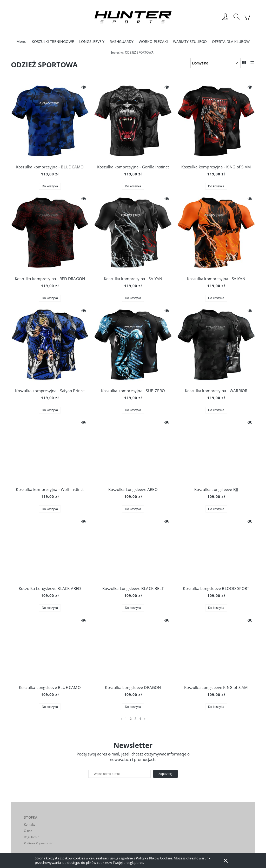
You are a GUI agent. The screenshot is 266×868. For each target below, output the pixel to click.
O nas (28, 831)
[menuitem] (21, 41)
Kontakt (29, 824)
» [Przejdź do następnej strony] (145, 719)
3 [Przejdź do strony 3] (135, 719)
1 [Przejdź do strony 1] (126, 719)
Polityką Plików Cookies (154, 858)
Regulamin (32, 837)
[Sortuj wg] (215, 63)
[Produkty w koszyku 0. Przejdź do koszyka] (248, 20)
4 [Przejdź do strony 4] (140, 719)
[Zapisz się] (165, 774)
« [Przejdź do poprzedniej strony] (121, 719)
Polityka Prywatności (39, 843)
